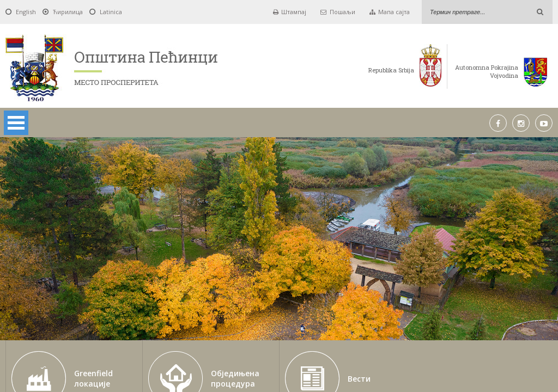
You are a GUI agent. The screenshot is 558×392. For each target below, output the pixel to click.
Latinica (111, 12)
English (26, 12)
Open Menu (16, 123)
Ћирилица (68, 12)
